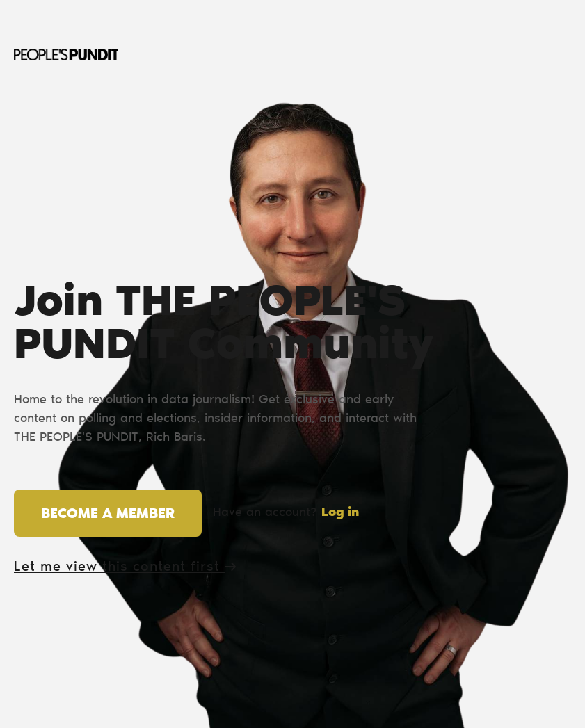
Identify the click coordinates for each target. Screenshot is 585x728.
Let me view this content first (125, 567)
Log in (340, 513)
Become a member (108, 515)
